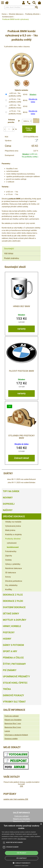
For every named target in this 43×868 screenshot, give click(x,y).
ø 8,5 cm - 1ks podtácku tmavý (15, 106)
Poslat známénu (12, 258)
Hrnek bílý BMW (21, 306)
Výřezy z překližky (13, 564)
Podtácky (9, 632)
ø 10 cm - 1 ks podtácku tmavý (15, 112)
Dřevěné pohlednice (14, 581)
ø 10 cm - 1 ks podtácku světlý (15, 100)
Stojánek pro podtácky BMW (21, 437)
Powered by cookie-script (21, 866)
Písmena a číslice (13, 658)
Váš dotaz (9, 253)
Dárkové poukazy (13, 695)
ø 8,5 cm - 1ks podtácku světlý (15, 95)
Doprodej (9, 504)
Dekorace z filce (13, 595)
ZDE (21, 786)
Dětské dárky (11, 614)
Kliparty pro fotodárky (13, 720)
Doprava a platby (11, 739)
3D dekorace (11, 573)
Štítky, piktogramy (14, 664)
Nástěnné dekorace (13, 568)
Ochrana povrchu (14, 121)
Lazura (7, 731)
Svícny (8, 577)
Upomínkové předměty (16, 677)
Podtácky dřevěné (13, 539)
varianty (21, 329)
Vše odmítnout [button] (21, 858)
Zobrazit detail (21, 458)
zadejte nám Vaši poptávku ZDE (16, 799)
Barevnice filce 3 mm (13, 727)
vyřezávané (12, 543)
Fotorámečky (11, 551)
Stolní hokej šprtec (15, 683)
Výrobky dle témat (14, 702)
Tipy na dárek (11, 491)
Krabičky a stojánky (13, 534)
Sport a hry (10, 651)
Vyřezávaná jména (13, 526)
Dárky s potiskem (13, 645)
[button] (22, 863)
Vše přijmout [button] (22, 853)
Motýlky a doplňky (15, 620)
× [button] (41, 824)
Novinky (8, 498)
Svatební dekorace (14, 607)
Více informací (22, 839)
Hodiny (7, 639)
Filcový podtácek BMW (21, 371)
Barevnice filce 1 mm (13, 724)
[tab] (21, 246)
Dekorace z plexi (13, 601)
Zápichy (9, 556)
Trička (7, 689)
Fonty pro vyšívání (12, 716)
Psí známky (10, 670)
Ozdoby (8, 560)
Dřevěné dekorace (14, 516)
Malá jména (10, 530)
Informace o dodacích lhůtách (16, 735)
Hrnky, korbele (12, 626)
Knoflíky (9, 589)
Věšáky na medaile (13, 522)
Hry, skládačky (11, 585)
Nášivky (8, 510)
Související (9, 249)
